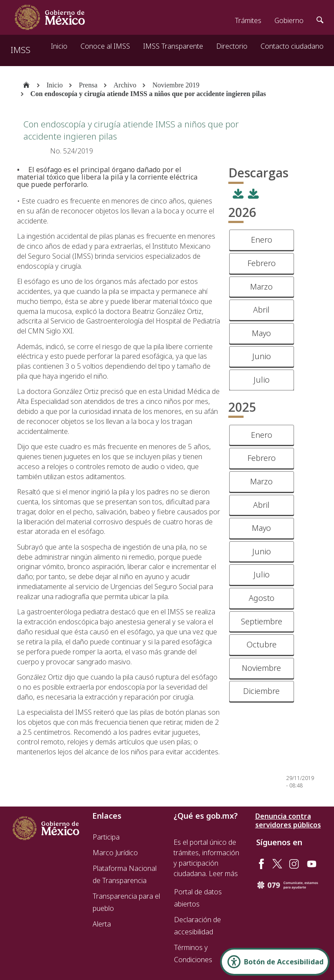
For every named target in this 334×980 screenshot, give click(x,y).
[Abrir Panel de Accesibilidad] (275, 962)
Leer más (223, 873)
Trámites (248, 20)
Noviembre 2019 (176, 85)
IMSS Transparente (173, 46)
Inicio (59, 46)
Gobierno (289, 20)
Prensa (88, 85)
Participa (106, 837)
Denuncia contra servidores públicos (288, 820)
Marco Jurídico (115, 853)
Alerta (102, 924)
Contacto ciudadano (292, 46)
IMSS (20, 50)
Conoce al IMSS (105, 46)
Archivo (125, 85)
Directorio (232, 46)
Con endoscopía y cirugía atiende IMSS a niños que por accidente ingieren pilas (148, 94)
